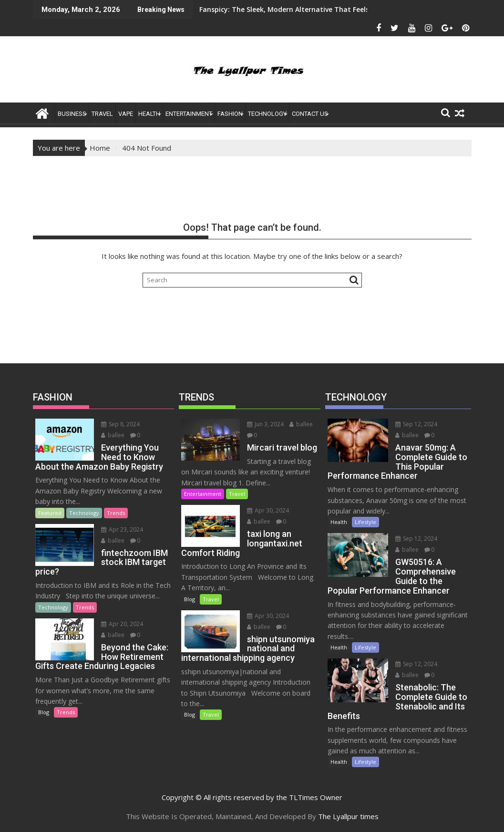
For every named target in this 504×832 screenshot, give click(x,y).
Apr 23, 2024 (122, 529)
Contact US (310, 114)
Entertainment (203, 494)
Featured (50, 513)
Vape (126, 114)
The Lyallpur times (348, 816)
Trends (116, 513)
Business (72, 114)
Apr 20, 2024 (122, 624)
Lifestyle (365, 522)
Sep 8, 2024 (120, 424)
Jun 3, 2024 (265, 424)
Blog (44, 712)
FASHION (230, 114)
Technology (267, 114)
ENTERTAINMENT (189, 114)
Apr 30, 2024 (268, 510)
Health (149, 114)
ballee (113, 435)
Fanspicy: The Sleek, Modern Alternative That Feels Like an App (243, 9)
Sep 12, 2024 (416, 424)
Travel (102, 114)
